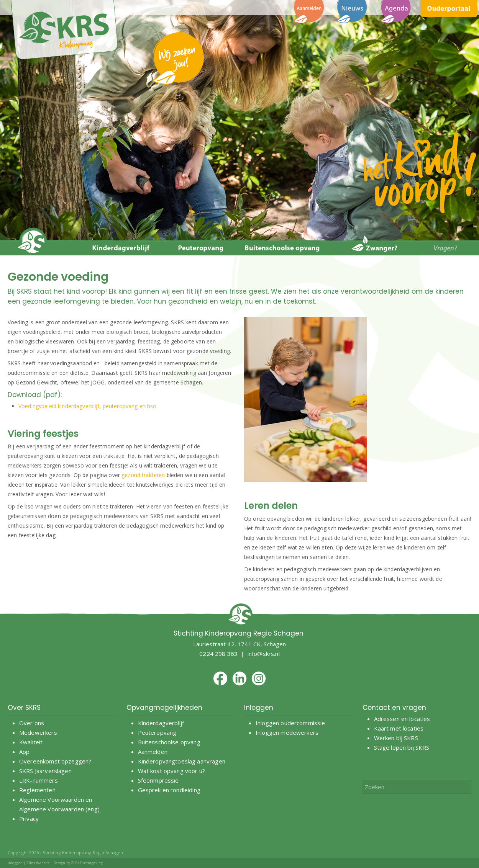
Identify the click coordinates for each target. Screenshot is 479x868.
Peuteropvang (157, 732)
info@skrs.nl (264, 654)
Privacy (29, 819)
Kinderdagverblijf (161, 723)
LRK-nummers (39, 780)
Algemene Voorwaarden (52, 799)
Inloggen (15, 863)
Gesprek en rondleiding (169, 790)
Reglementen (37, 790)
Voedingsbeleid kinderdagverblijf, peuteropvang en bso (87, 406)
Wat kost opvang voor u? (171, 771)
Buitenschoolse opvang (169, 742)
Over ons (32, 723)
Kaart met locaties (399, 728)
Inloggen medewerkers (287, 732)
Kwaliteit (31, 742)
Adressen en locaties (402, 719)
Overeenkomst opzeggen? (55, 761)
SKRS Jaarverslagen (45, 771)
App (24, 752)
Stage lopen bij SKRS (402, 747)
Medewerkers (38, 732)
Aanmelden (154, 752)
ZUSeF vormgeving (87, 863)
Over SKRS (24, 708)
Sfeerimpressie (158, 780)
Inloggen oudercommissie (290, 723)
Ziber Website (38, 863)
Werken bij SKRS (396, 738)
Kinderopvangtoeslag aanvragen (182, 761)
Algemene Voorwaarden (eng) (59, 809)
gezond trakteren (143, 475)
